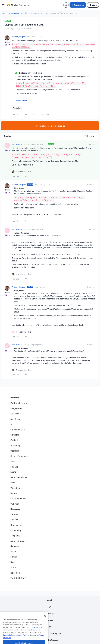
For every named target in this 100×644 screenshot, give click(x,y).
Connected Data (18, 430)
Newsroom (15, 573)
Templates (15, 536)
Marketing (15, 445)
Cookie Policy (35, 634)
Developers (15, 525)
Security (50, 600)
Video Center (16, 488)
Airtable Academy (19, 477)
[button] (3, 5)
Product (14, 440)
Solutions (15, 435)
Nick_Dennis (17, 144)
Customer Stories (18, 499)
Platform (15, 398)
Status (14, 567)
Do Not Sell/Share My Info (50, 633)
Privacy (50, 620)
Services (14, 520)
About (13, 551)
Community (14, 13)
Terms (50, 627)
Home (4, 13)
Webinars (15, 504)
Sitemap (50, 613)
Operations (15, 451)
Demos (14, 493)
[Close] (45, 622)
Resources (15, 509)
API (50, 607)
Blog (12, 562)
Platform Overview (19, 403)
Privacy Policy (9, 642)
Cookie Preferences (50, 640)
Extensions (15, 414)
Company (15, 546)
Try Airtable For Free (20, 578)
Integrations (16, 408)
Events (14, 483)
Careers (14, 557)
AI (11, 424)
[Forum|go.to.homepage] (18, 5)
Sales (13, 461)
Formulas (44, 13)
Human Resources (19, 456)
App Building (16, 419)
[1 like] (21, 172)
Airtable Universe (18, 541)
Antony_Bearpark (19, 37)
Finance (14, 467)
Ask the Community (29, 13)
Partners (14, 514)
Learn (13, 472)
